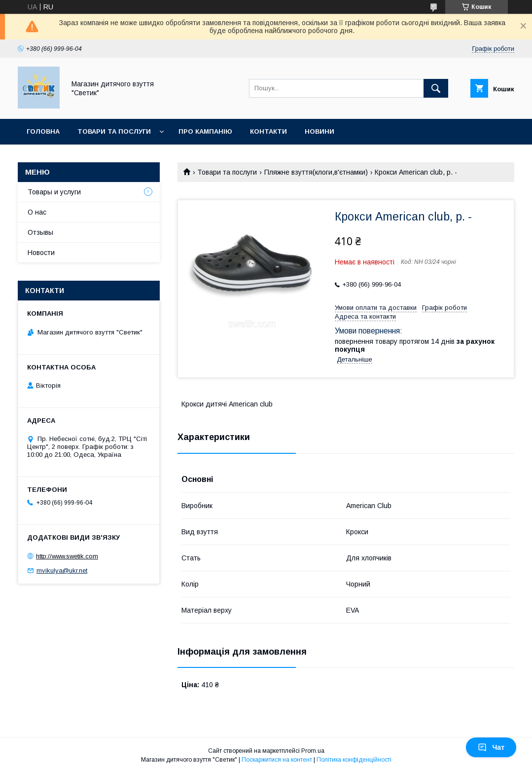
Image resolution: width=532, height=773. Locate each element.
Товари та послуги (114, 131)
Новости (41, 253)
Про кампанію (205, 131)
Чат (491, 747)
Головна (43, 131)
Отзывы (40, 232)
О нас (37, 212)
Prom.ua (313, 751)
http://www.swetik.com (67, 556)
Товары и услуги (54, 192)
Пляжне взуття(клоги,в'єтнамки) (316, 172)
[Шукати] (436, 88)
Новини (319, 131)
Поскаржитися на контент (277, 760)
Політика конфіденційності (354, 760)
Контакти (268, 131)
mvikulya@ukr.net (62, 571)
